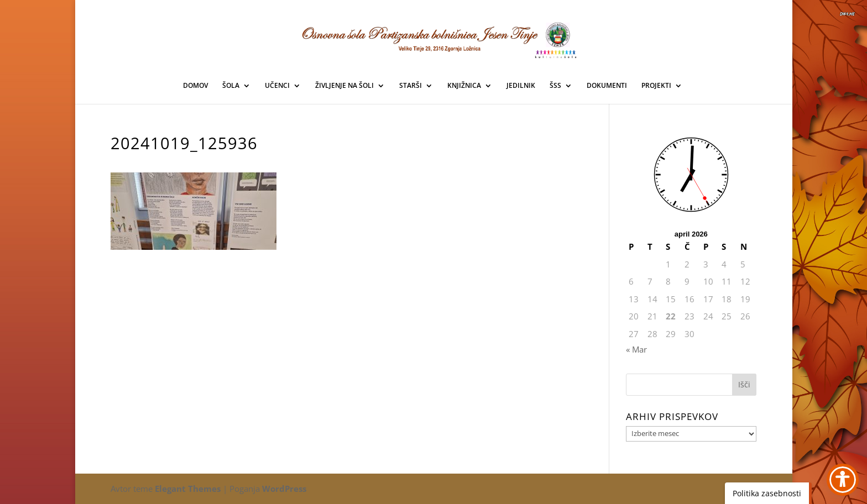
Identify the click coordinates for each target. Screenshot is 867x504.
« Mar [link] (636, 349)
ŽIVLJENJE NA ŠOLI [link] (344, 86)
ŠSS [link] (555, 86)
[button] (744, 385)
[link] (434, 38)
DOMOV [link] (195, 86)
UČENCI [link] (277, 86)
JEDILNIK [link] (521, 86)
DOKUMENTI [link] (607, 86)
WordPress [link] (284, 489)
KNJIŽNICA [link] (464, 86)
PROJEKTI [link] (656, 86)
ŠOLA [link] (231, 86)
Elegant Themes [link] (188, 489)
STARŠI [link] (411, 86)
